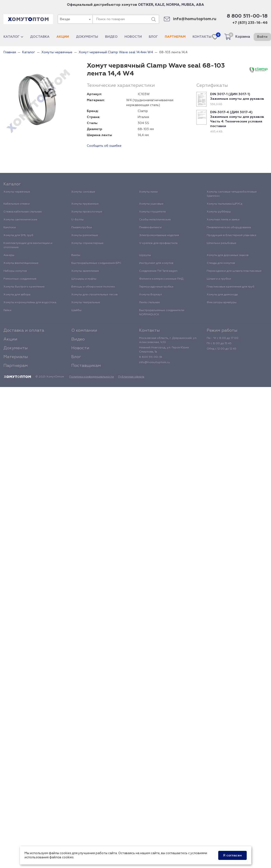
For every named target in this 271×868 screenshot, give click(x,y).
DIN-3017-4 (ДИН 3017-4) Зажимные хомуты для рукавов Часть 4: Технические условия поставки (237, 119)
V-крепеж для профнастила (158, 243)
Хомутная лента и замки (223, 220)
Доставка (40, 37)
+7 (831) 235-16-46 (250, 23)
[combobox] (75, 19)
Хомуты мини (148, 192)
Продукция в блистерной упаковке (231, 235)
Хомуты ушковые (151, 204)
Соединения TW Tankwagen (158, 271)
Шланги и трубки (219, 279)
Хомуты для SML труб (18, 235)
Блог (153, 37)
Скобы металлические (155, 220)
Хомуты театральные (86, 303)
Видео (111, 37)
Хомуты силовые (83, 192)
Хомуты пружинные (85, 204)
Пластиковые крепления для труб (231, 287)
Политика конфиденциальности (92, 377)
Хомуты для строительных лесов (94, 295)
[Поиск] (153, 19)
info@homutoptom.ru (195, 19)
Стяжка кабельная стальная (23, 212)
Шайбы (76, 310)
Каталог (13, 37)
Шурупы (145, 255)
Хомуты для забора (17, 295)
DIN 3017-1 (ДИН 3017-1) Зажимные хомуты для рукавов (237, 97)
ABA (200, 5)
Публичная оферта (131, 377)
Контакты (202, 37)
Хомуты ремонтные (85, 235)
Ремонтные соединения (20, 279)
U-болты (77, 220)
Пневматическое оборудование (229, 228)
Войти (262, 37)
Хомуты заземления (85, 271)
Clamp (143, 111)
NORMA (173, 5)
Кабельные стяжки (17, 204)
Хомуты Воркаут (151, 295)
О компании (84, 331)
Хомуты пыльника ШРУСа (224, 204)
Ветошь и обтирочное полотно (93, 287)
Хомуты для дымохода (222, 295)
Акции (63, 37)
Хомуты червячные (17, 192)
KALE (160, 5)
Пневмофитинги (150, 228)
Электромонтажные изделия (159, 235)
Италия (143, 117)
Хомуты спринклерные (87, 243)
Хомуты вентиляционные (21, 263)
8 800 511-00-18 (247, 16)
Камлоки (10, 228)
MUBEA (188, 5)
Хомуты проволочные (87, 212)
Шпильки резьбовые (221, 243)
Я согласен (232, 856)
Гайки (7, 310)
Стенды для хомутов (221, 263)
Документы (87, 37)
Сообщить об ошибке (104, 146)
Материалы (16, 357)
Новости (133, 37)
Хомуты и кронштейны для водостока (30, 303)
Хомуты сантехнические (20, 220)
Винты (76, 255)
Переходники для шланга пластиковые (234, 271)
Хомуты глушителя (152, 212)
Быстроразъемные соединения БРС (96, 263)
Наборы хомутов (15, 271)
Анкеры (9, 255)
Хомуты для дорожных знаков (228, 255)
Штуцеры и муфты (84, 279)
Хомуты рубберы (219, 212)
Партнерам (175, 37)
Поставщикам (86, 366)
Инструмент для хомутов (156, 263)
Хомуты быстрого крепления (24, 287)
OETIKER (146, 5)
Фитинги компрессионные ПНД (161, 279)
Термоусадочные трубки (156, 287)
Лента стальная (149, 303)
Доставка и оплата (24, 331)
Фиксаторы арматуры (222, 303)
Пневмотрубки (82, 228)
